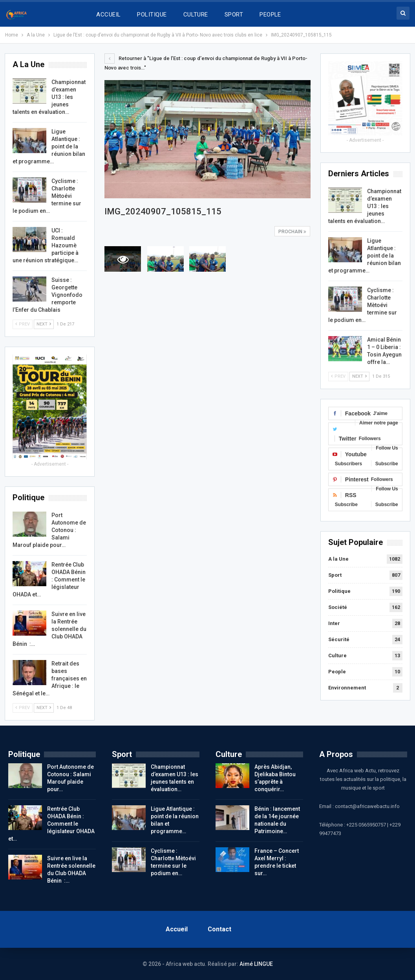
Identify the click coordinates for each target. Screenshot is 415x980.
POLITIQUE (152, 15)
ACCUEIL (108, 15)
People (337, 672)
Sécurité (339, 639)
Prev (338, 376)
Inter (334, 623)
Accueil (177, 929)
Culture (337, 655)
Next (359, 376)
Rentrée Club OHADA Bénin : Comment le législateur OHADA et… (51, 824)
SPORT (234, 15)
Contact (219, 929)
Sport (335, 575)
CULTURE (196, 15)
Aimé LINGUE (256, 964)
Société (338, 607)
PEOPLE (270, 15)
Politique (339, 591)
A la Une (338, 559)
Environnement (347, 688)
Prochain (292, 232)
